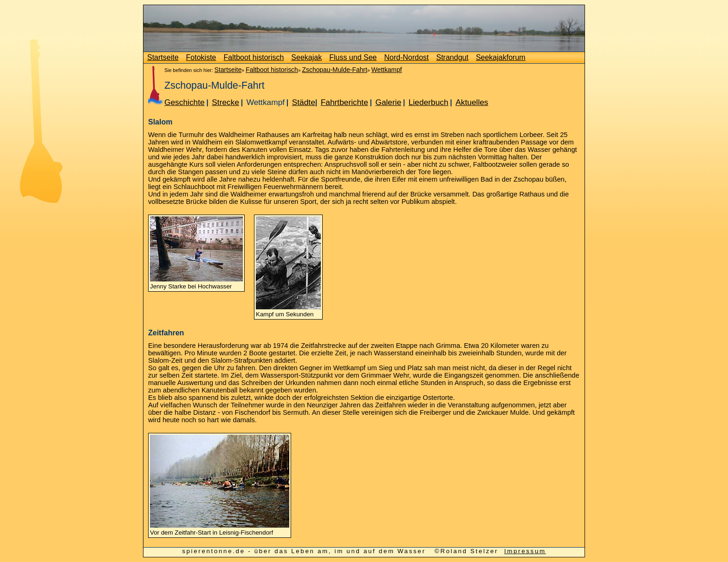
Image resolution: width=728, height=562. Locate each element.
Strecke (225, 102)
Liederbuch (429, 102)
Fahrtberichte (344, 102)
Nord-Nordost (406, 57)
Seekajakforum (501, 57)
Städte (304, 102)
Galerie (388, 102)
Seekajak (306, 57)
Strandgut (452, 57)
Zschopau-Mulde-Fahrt (335, 70)
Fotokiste (201, 57)
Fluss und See (353, 57)
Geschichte (185, 102)
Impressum (525, 551)
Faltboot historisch (254, 57)
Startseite (163, 57)
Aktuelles (472, 102)
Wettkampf (387, 70)
